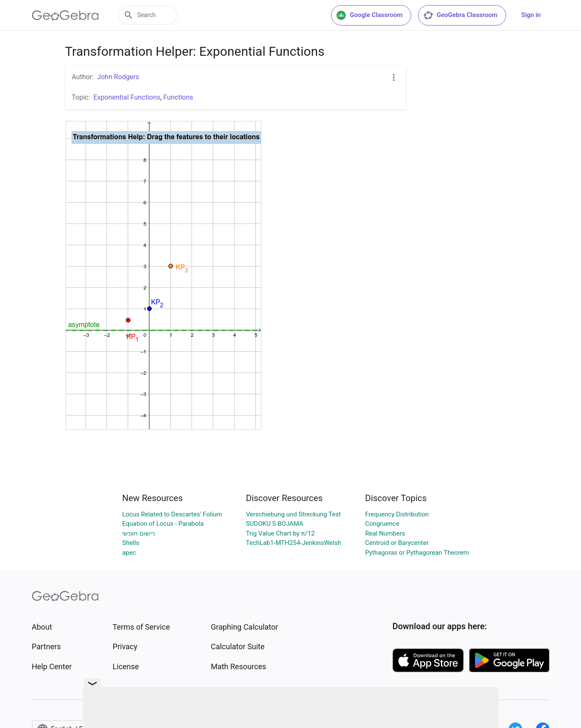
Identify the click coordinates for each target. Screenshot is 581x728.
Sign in (531, 15)
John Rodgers (118, 77)
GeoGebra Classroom (460, 15)
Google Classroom (369, 15)
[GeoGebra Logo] (65, 15)
